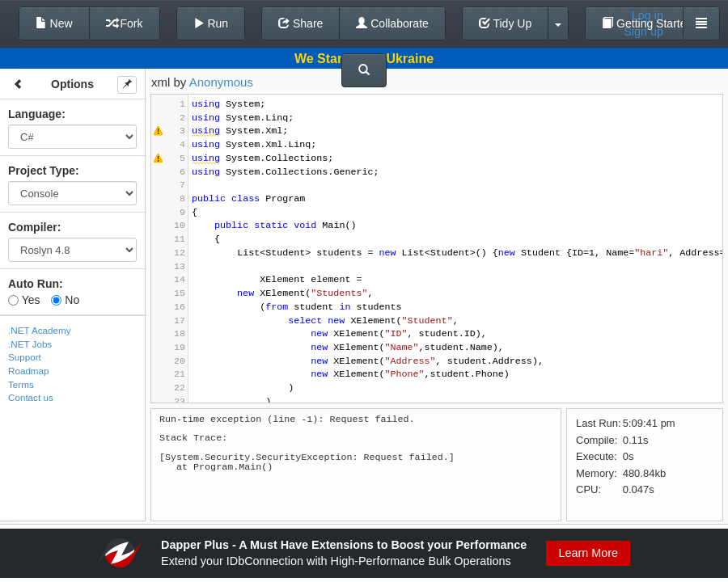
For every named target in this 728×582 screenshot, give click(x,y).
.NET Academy (40, 330)
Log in (648, 15)
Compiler (33, 227)
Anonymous (221, 82)
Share (301, 23)
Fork (125, 23)
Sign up (643, 32)
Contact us (31, 397)
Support (25, 357)
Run (211, 23)
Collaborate (392, 23)
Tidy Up (505, 23)
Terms (21, 384)
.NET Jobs (30, 344)
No (65, 300)
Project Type (42, 171)
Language (35, 114)
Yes (24, 300)
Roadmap (29, 371)
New (54, 23)
